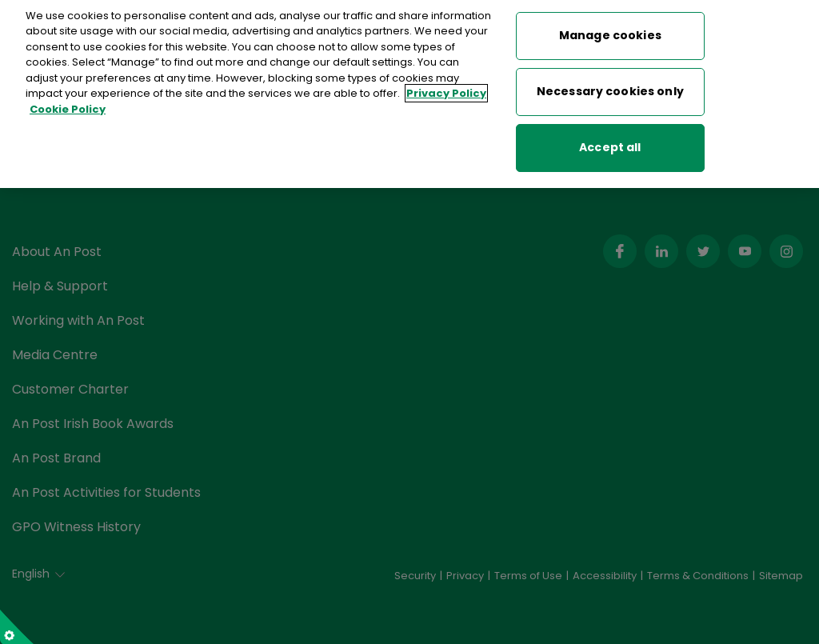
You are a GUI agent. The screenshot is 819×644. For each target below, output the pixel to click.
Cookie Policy (68, 98)
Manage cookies (610, 24)
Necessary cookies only (610, 80)
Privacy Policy (446, 82)
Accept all (610, 136)
